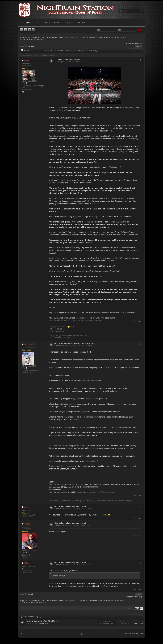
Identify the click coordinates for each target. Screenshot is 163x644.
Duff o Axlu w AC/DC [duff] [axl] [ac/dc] (43, 621)
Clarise (114, 38)
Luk (26, 507)
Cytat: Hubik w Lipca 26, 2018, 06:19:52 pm (64, 571)
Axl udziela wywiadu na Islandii (68, 60)
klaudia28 (120, 38)
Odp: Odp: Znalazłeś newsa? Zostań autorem (74, 343)
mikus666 (93, 38)
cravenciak (102, 38)
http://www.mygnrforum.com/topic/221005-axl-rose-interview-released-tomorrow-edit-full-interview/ (92, 313)
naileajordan (30, 344)
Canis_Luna (138, 624)
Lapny (108, 38)
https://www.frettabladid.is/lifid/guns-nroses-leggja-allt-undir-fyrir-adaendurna (82, 318)
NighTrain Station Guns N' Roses (25, 10)
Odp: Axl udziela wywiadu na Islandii (70, 506)
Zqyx (80, 38)
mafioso (86, 38)
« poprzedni (130, 43)
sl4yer (27, 563)
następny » (139, 43)
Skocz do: (131, 608)
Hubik (27, 524)
